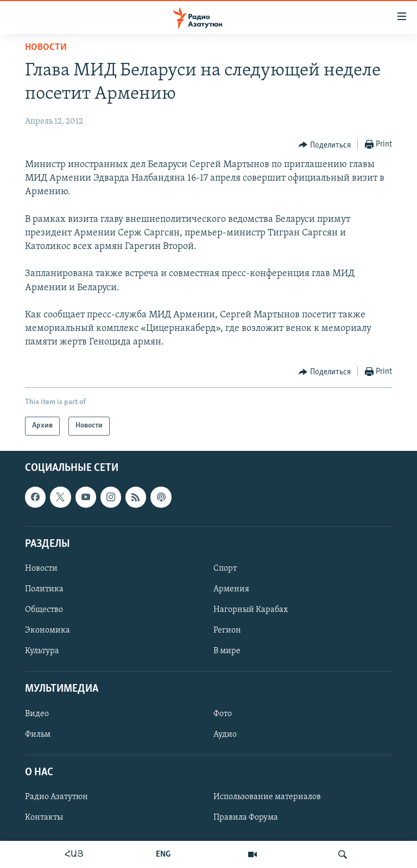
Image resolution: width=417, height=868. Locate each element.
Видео (37, 713)
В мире (227, 651)
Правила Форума (246, 818)
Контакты (44, 818)
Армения (231, 589)
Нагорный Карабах (251, 610)
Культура (42, 651)
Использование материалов (267, 797)
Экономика (48, 630)
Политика (44, 589)
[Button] (325, 145)
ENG (163, 854)
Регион (227, 630)
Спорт (225, 569)
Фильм (38, 734)
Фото (223, 713)
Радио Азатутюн (56, 797)
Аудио (225, 734)
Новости (46, 47)
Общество (44, 610)
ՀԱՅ (74, 854)
